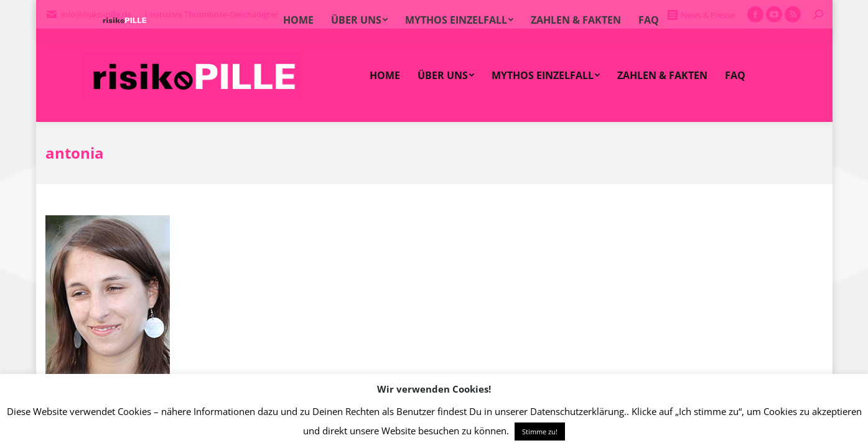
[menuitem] (385, 75)
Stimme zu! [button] (540, 432)
